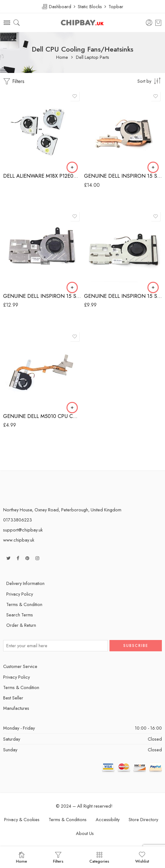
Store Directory (143, 819)
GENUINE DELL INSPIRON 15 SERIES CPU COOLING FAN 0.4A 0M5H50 (123, 296)
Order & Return (21, 625)
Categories (99, 858)
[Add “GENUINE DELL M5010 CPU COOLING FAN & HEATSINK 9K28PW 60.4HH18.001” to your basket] (72, 408)
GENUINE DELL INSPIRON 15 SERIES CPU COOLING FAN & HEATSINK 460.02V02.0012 (42, 296)
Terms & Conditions (68, 819)
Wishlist (142, 858)
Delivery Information (25, 583)
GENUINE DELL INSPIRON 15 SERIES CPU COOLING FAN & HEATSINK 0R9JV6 (123, 176)
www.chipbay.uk (19, 540)
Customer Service (20, 666)
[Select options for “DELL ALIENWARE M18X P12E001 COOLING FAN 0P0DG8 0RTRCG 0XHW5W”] (72, 167)
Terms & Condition (24, 604)
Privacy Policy (20, 594)
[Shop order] (150, 81)
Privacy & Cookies (22, 819)
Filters (14, 81)
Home (62, 57)
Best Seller (13, 698)
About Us (85, 833)
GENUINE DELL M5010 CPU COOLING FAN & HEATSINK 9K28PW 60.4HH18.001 (42, 416)
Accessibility (108, 819)
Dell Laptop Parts (93, 57)
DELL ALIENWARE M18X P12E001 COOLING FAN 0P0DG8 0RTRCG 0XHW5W (42, 176)
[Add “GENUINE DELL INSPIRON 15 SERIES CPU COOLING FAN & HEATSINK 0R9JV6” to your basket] (153, 167)
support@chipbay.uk (23, 530)
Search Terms (20, 615)
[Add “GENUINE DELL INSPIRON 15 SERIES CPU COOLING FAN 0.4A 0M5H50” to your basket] (153, 287)
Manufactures (16, 708)
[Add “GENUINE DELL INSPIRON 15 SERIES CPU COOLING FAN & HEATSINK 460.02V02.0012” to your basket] (72, 287)
